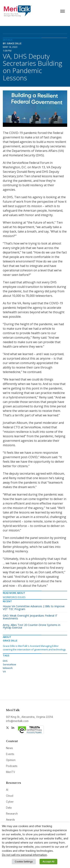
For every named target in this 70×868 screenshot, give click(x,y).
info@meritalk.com (17, 721)
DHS (5, 661)
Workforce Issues (14, 597)
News (9, 748)
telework (8, 668)
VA (4, 671)
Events (10, 754)
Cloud (10, 796)
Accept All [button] (48, 861)
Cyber (10, 802)
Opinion (11, 760)
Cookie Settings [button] (24, 861)
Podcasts (12, 766)
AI (7, 790)
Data (9, 808)
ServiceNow (9, 664)
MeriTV (11, 772)
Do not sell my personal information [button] (24, 855)
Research (12, 814)
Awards (10, 820)
